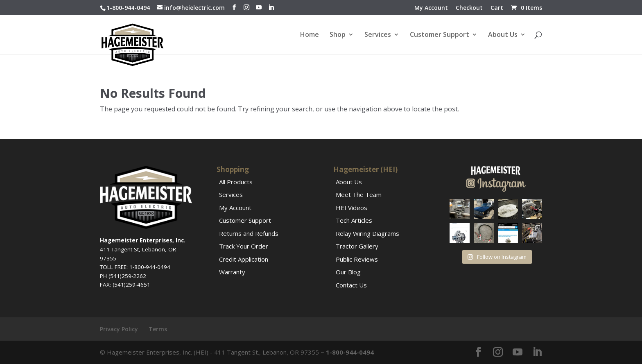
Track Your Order (244, 246)
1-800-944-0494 (128, 8)
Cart (497, 8)
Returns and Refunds (249, 233)
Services (378, 35)
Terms (158, 329)
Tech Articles (354, 220)
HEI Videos (352, 208)
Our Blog (348, 272)
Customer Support (440, 35)
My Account (431, 8)
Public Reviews (357, 259)
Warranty (232, 272)
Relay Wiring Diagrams (367, 233)
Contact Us (351, 285)
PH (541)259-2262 (123, 276)
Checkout (469, 8)
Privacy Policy (119, 329)
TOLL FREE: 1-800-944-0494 (135, 267)
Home (310, 35)
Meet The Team (359, 194)
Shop (338, 35)
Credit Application (244, 259)
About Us (503, 35)
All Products (236, 182)
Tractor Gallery (357, 246)
